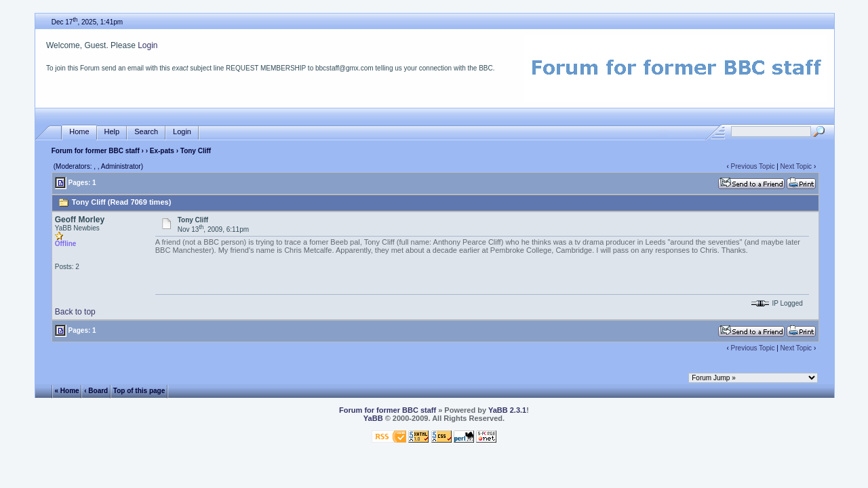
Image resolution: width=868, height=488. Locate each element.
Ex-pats (162, 151)
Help (112, 132)
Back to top (75, 312)
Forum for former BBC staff (96, 151)
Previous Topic (753, 166)
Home (79, 132)
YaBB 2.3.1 (507, 410)
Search (146, 132)
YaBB (373, 418)
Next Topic (796, 166)
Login (147, 45)
